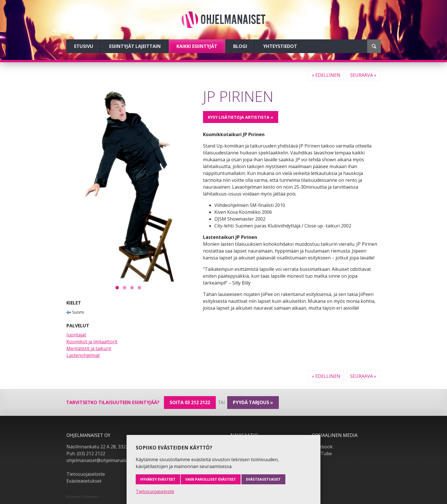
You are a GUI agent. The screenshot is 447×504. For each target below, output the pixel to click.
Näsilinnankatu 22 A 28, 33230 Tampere (109, 447)
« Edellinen (326, 75)
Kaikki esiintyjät (197, 46)
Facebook (322, 447)
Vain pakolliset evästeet (211, 479)
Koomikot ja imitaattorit (92, 342)
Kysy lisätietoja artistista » (240, 117)
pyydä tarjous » (253, 402)
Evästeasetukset (84, 481)
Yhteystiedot (280, 46)
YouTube (322, 453)
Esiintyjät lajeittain (135, 46)
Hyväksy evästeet (158, 479)
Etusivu (84, 46)
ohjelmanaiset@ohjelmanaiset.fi (100, 460)
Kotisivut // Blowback (82, 496)
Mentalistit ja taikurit (89, 348)
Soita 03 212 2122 (190, 402)
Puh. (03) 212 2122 (86, 453)
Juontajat (76, 335)
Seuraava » (363, 75)
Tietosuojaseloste (86, 474)
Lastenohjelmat (83, 355)
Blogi (240, 46)
